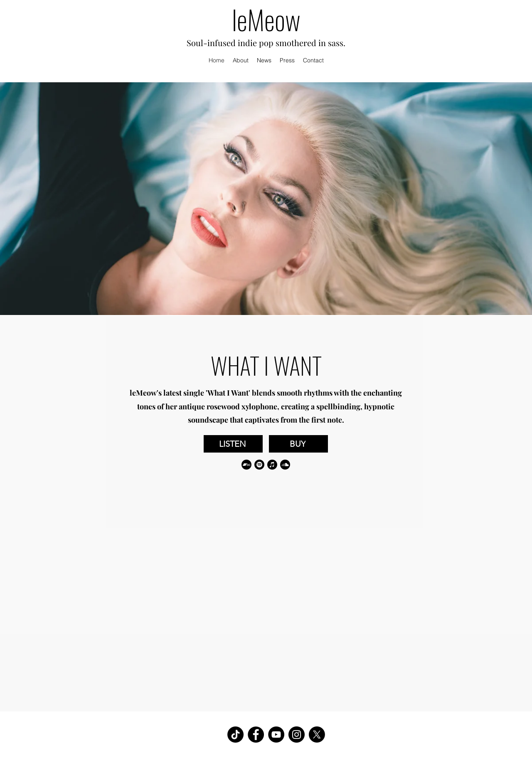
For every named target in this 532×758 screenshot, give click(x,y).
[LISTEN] (233, 444)
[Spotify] (259, 465)
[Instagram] (297, 735)
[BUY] (298, 444)
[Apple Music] (272, 465)
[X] (317, 735)
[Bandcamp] (246, 465)
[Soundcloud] (285, 465)
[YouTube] (276, 735)
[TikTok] (235, 735)
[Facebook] (256, 735)
